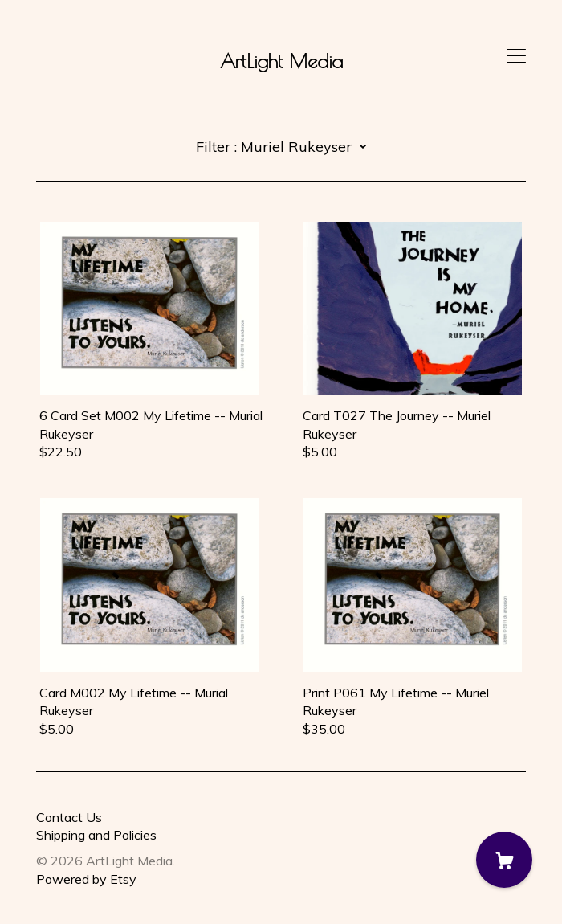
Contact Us (69, 817)
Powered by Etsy (86, 879)
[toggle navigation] (516, 56)
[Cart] (504, 860)
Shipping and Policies (96, 835)
